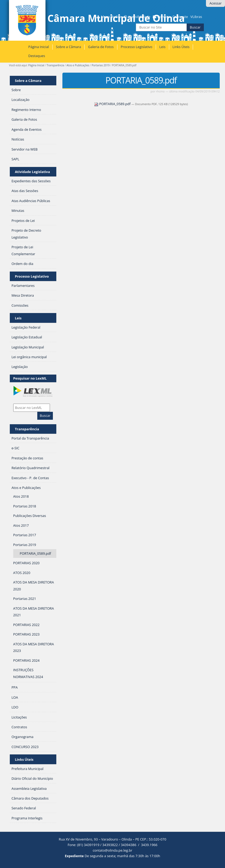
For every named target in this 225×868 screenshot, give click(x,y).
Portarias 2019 (101, 65)
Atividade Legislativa (32, 172)
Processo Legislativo (136, 47)
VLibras (196, 17)
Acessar (215, 3)
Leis (162, 47)
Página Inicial (39, 47)
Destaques (37, 56)
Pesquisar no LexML (30, 378)
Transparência (55, 65)
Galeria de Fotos (101, 47)
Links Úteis (181, 47)
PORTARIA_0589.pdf (113, 104)
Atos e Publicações (78, 65)
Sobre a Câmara (68, 47)
